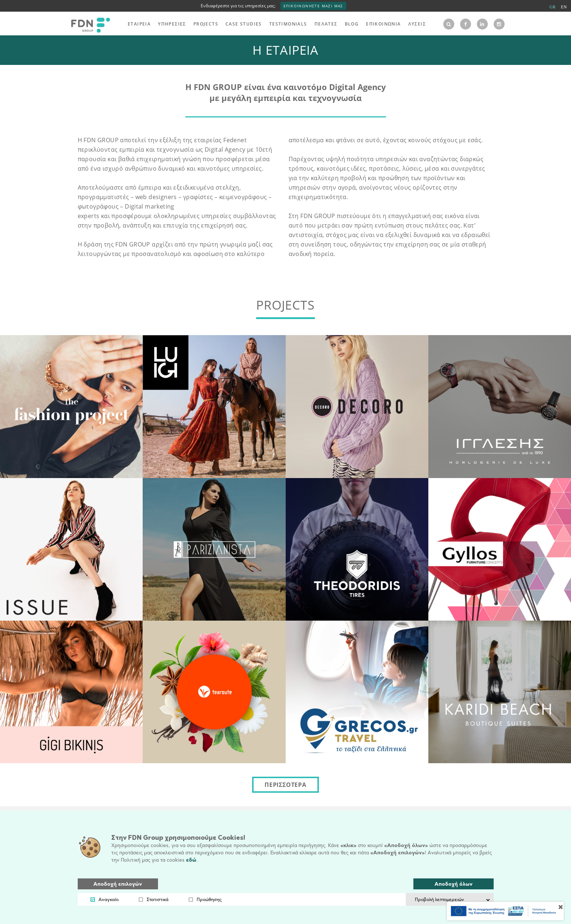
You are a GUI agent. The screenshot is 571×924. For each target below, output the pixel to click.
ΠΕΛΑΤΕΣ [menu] (326, 24)
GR (553, 7)
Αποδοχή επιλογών (118, 884)
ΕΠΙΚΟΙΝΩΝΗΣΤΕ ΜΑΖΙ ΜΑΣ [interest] (313, 6)
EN (564, 7)
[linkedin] (482, 24)
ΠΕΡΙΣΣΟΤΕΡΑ (285, 785)
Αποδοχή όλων (454, 884)
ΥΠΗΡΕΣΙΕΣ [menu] (172, 24)
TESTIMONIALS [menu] (288, 24)
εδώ (191, 860)
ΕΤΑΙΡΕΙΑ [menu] (139, 24)
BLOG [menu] (352, 24)
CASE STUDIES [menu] (244, 24)
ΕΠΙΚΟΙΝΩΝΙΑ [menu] (383, 24)
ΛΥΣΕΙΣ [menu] (417, 24)
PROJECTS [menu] (206, 24)
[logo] (89, 24)
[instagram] (499, 24)
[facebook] (466, 24)
